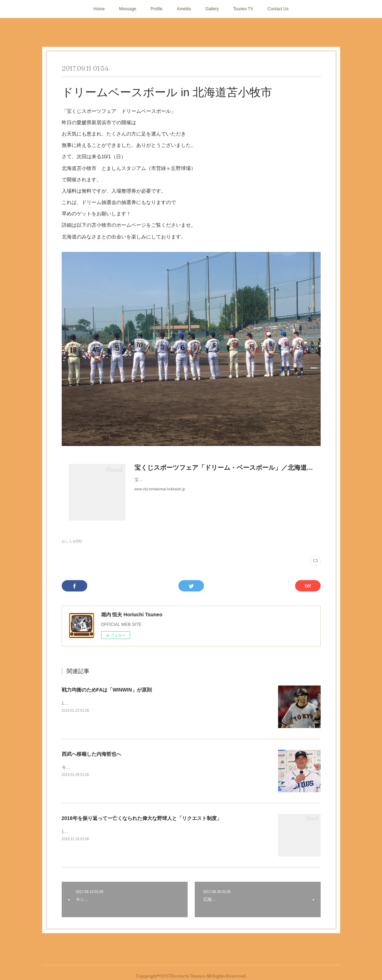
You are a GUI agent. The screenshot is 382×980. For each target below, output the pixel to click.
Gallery (212, 9)
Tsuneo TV (243, 9)
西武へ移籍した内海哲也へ (92, 754)
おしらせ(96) (72, 541)
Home (99, 9)
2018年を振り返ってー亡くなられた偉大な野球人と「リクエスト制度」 (142, 818)
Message (128, 9)
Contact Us (278, 9)
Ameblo (184, 9)
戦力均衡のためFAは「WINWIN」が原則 (107, 690)
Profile (156, 9)
